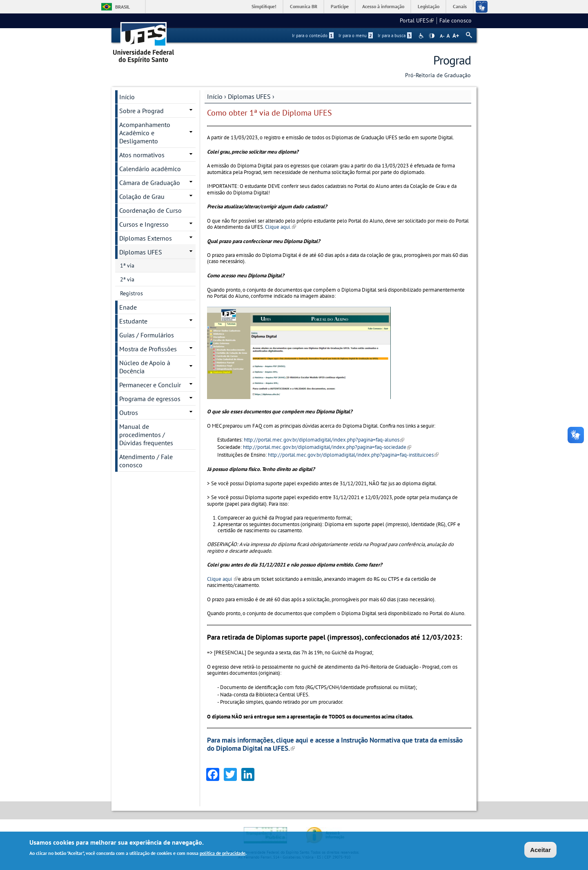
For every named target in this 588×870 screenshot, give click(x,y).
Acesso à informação (383, 6)
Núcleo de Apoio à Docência (145, 367)
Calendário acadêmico (150, 169)
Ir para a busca (395, 36)
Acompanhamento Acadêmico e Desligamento (145, 133)
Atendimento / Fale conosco (146, 461)
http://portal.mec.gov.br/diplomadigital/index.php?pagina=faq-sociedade (327, 447)
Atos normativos (142, 155)
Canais (460, 6)
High (432, 36)
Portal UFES (417, 20)
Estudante (133, 321)
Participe (340, 6)
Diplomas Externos (146, 238)
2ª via (127, 279)
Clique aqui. (280, 227)
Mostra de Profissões (148, 349)
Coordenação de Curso (150, 210)
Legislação (429, 6)
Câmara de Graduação (150, 183)
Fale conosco (455, 20)
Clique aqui (223, 579)
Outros (129, 413)
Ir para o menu (356, 36)
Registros (131, 293)
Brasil (122, 7)
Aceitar (540, 850)
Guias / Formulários (147, 335)
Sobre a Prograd (141, 111)
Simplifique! (264, 6)
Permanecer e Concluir (150, 385)
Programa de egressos (150, 399)
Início (215, 96)
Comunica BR (304, 6)
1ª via (127, 265)
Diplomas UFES (249, 96)
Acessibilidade (422, 36)
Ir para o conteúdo (313, 36)
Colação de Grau (142, 196)
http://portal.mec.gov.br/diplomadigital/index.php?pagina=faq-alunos (324, 440)
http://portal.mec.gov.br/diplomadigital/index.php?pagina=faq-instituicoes (353, 455)
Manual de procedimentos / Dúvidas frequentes (146, 435)
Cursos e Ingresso (144, 224)
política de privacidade (223, 853)
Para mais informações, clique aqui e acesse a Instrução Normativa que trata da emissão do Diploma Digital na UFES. (335, 744)
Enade (128, 307)
